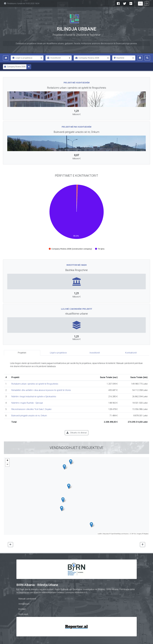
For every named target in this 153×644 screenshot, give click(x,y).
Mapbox (146, 534)
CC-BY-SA (133, 534)
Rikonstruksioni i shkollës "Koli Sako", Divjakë (31, 409)
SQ (140, 3)
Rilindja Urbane (77, 29)
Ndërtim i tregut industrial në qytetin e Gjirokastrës (34, 397)
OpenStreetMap (116, 534)
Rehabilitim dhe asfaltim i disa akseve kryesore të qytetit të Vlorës (41, 390)
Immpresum (24, 604)
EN (147, 3)
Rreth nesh (23, 614)
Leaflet (100, 534)
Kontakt (22, 609)
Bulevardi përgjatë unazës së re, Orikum (29, 416)
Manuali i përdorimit (27, 599)
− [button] (7, 464)
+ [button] (7, 461)
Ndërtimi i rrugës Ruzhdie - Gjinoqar (27, 403)
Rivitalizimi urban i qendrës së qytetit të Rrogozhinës (35, 384)
